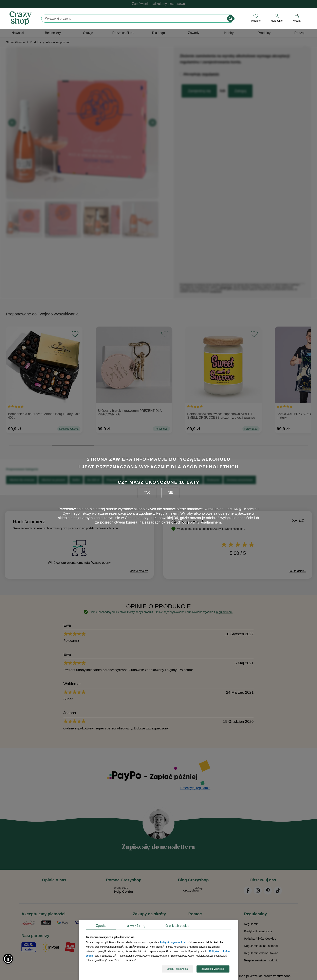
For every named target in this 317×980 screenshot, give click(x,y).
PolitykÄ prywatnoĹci (173, 943)
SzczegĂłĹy (136, 926)
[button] (8, 959)
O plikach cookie (177, 926)
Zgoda (101, 926)
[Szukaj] (134, 19)
